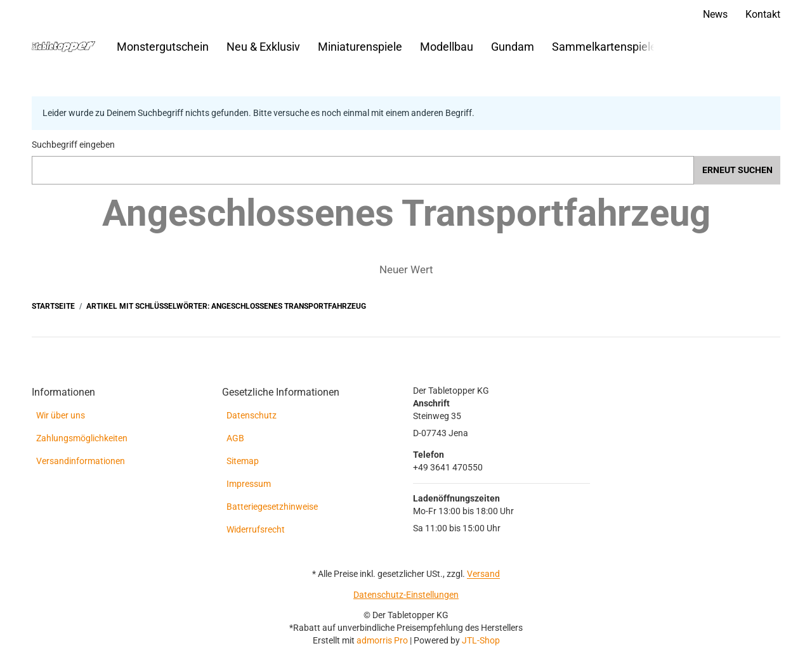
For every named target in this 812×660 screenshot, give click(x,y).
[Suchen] (693, 47)
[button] (649, 47)
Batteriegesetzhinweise (272, 507)
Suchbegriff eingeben (73, 145)
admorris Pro (382, 640)
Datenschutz (252, 415)
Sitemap (243, 461)
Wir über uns (61, 415)
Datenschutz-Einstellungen (406, 595)
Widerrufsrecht (256, 529)
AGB (235, 438)
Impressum (249, 484)
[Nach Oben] (5, 653)
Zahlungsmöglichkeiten (82, 438)
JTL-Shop (481, 640)
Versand (483, 574)
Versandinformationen (81, 461)
